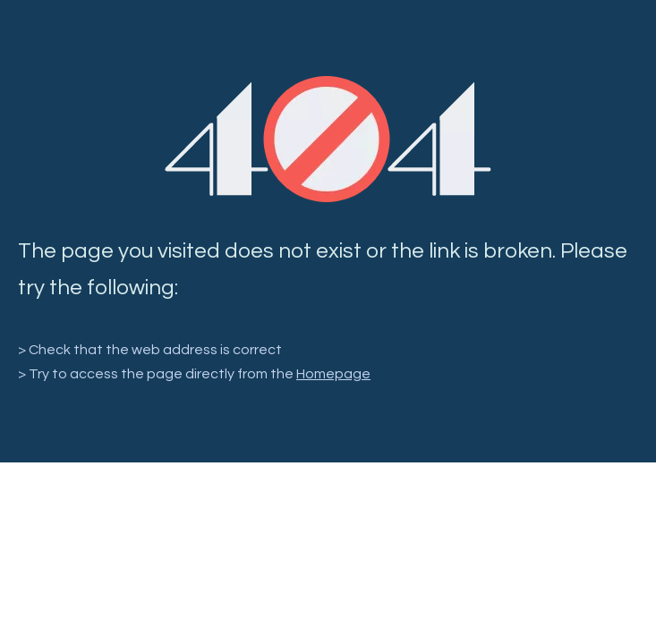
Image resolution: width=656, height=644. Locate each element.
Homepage (333, 374)
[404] (328, 139)
